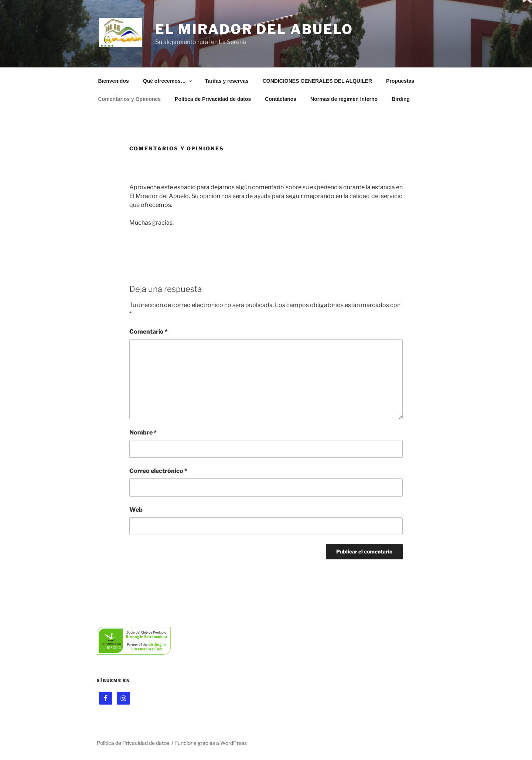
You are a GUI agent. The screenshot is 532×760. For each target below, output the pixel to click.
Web (136, 510)
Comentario (149, 332)
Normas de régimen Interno (344, 99)
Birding (401, 99)
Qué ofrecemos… (168, 81)
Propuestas (400, 81)
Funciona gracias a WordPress (211, 743)
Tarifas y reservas (227, 81)
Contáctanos (281, 99)
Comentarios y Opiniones (130, 99)
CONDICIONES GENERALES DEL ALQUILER (317, 81)
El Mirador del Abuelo (254, 29)
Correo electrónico (158, 471)
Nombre (143, 432)
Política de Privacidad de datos (213, 99)
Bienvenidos (114, 81)
